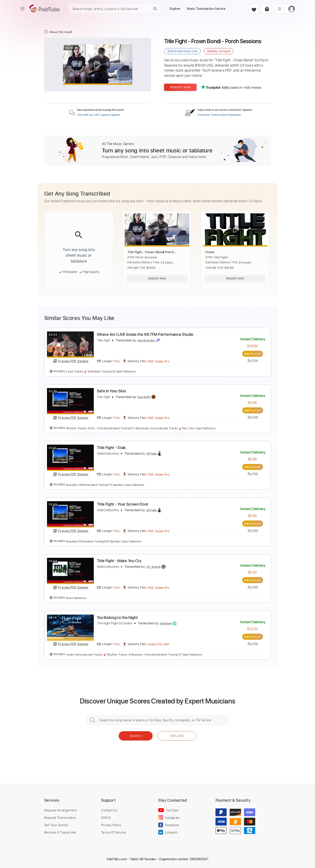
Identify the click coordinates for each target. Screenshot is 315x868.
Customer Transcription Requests (219, 115)
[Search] (155, 9)
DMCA (106, 817)
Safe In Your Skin (111, 391)
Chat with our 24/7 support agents (99, 115)
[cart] (266, 9)
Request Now (180, 87)
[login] (292, 9)
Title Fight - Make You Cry (119, 561)
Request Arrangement (60, 810)
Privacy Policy (111, 825)
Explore (177, 736)
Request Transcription (60, 817)
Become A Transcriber (60, 832)
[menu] (23, 9)
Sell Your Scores (56, 825)
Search (136, 736)
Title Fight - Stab (111, 448)
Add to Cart (253, 354)
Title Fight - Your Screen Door (123, 504)
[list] (279, 9)
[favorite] (253, 9)
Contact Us (109, 810)
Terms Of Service (113, 832)
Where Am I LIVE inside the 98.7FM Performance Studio (145, 334)
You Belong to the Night (117, 617)
